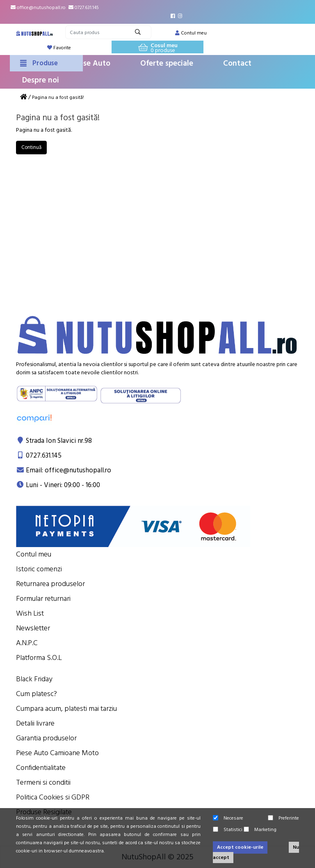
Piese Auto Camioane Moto (57, 753)
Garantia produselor (46, 738)
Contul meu (34, 554)
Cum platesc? (37, 694)
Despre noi (41, 80)
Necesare (228, 818)
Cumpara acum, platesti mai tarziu (66, 709)
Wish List (30, 613)
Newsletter (33, 628)
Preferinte (283, 818)
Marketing (260, 830)
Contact (237, 63)
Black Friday (34, 679)
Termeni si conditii (43, 782)
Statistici (228, 830)
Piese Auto (91, 63)
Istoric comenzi (39, 569)
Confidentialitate (41, 768)
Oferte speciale (167, 63)
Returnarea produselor (50, 584)
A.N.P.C (27, 643)
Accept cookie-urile (240, 847)
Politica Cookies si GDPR (53, 797)
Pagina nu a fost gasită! (58, 97)
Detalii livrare (35, 723)
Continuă (31, 147)
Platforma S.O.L (39, 658)
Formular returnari (43, 599)
